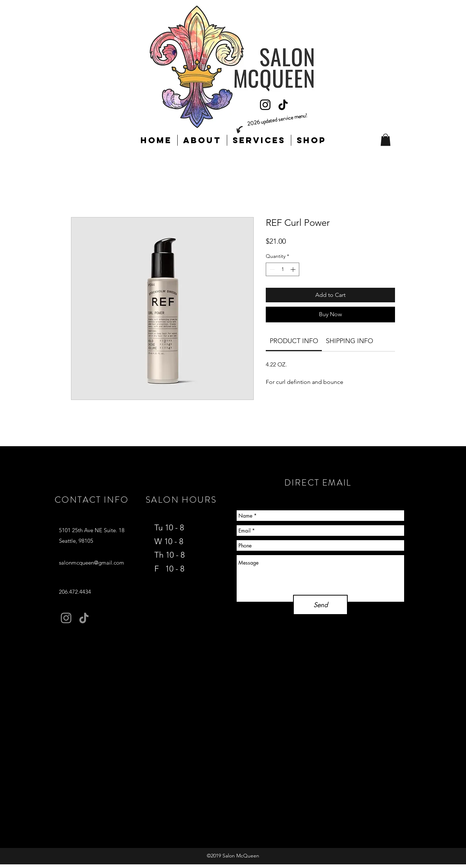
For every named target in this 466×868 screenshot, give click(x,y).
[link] (294, 341)
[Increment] (294, 269)
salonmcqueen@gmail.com (92, 563)
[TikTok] (283, 105)
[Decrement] (271, 269)
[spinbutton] (283, 269)
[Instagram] (265, 105)
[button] (386, 140)
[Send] (320, 605)
